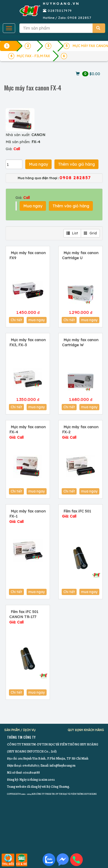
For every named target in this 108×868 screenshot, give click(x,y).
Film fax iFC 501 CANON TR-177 (24, 617)
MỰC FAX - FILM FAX (33, 56)
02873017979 (60, 11)
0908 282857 (79, 18)
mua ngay (37, 320)
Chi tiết (16, 320)
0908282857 (31, 765)
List (72, 233)
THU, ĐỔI (8, 860)
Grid (90, 233)
